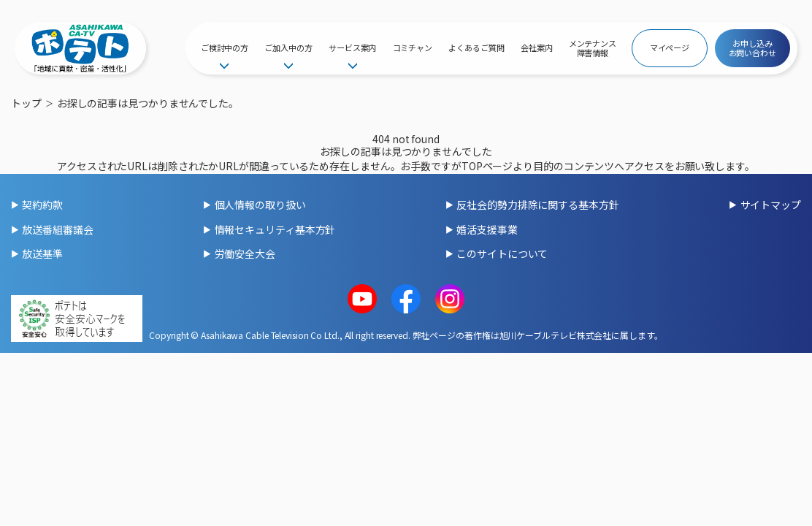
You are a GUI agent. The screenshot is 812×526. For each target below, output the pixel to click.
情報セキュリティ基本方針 (275, 229)
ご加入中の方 (288, 47)
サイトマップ (771, 205)
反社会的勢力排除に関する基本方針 (537, 205)
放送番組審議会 (57, 229)
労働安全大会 (245, 254)
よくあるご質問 (476, 47)
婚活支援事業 (487, 229)
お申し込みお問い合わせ (752, 48)
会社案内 (537, 47)
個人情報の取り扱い (260, 205)
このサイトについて (502, 254)
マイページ (670, 47)
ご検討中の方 (225, 47)
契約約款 (42, 205)
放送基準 (42, 254)
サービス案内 (352, 47)
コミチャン (413, 47)
